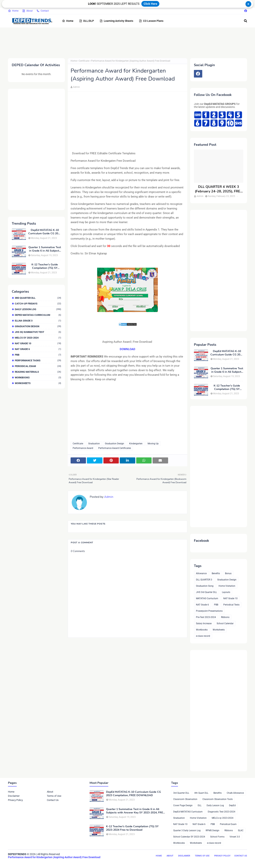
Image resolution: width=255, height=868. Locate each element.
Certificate (84, 61)
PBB (38, 355)
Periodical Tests (231, 605)
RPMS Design (212, 830)
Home (13, 11)
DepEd (232, 805)
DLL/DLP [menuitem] (87, 21)
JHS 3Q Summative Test (38, 332)
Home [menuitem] (68, 21)
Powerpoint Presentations (209, 611)
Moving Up (153, 444)
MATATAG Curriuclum (207, 598)
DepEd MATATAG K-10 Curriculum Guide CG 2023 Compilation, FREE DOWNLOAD (45, 232)
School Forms (217, 837)
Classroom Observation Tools (218, 799)
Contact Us (53, 800)
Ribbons (225, 617)
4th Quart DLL (201, 793)
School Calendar (225, 623)
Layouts (226, 592)
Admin (76, 87)
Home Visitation (227, 586)
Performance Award (83, 448)
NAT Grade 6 (38, 349)
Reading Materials (38, 372)
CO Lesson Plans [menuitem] (151, 21)
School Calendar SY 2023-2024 (189, 837)
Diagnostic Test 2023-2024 (222, 812)
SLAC (241, 830)
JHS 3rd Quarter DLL (206, 592)
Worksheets (38, 383)
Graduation (94, 444)
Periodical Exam (38, 366)
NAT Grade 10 (38, 343)
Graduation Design (38, 326)
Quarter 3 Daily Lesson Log (187, 830)
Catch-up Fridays (38, 304)
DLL (200, 805)
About (27, 11)
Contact (43, 11)
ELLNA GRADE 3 (38, 321)
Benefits (216, 573)
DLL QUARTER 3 (204, 580)
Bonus (228, 573)
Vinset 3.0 (235, 837)
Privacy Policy (15, 800)
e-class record (203, 636)
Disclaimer (14, 796)
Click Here (150, 4)
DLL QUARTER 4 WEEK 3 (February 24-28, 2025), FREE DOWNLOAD (219, 189)
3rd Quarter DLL (38, 298)
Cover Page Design (183, 805)
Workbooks (38, 378)
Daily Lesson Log (38, 309)
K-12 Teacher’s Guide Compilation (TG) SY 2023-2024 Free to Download (45, 266)
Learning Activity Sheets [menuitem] (116, 21)
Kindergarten (136, 444)
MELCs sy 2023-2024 (38, 338)
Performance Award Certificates (115, 448)
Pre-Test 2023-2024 (206, 617)
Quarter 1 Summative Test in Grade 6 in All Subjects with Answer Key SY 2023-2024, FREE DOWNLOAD (45, 249)
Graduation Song (205, 586)
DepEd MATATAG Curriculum (38, 315)
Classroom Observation (185, 799)
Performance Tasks (38, 360)
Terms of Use (54, 796)
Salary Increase (204, 623)
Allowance (201, 573)
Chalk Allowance (235, 793)
